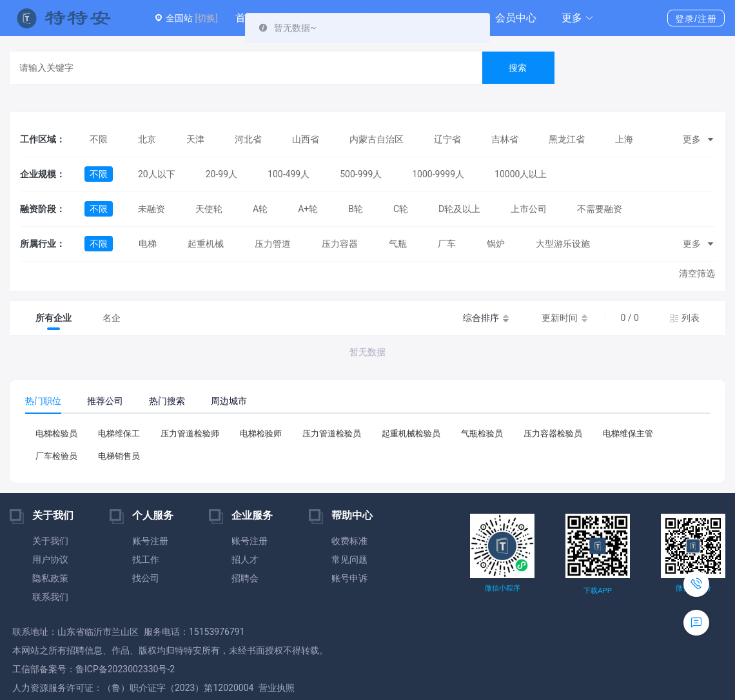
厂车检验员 (56, 456)
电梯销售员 (119, 456)
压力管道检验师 (190, 433)
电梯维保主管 (628, 433)
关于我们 (50, 541)
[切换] (206, 18)
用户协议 (50, 559)
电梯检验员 (56, 433)
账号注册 (150, 541)
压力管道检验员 (332, 433)
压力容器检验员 (553, 433)
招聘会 (245, 578)
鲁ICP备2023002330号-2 (125, 669)
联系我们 (50, 597)
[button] (578, 18)
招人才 (245, 559)
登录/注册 (696, 19)
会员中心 (516, 18)
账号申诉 (349, 578)
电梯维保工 (119, 433)
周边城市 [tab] (229, 401)
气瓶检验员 (482, 433)
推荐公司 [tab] (105, 401)
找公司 (146, 578)
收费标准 (349, 541)
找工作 (146, 559)
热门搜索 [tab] (167, 401)
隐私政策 (50, 578)
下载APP (597, 591)
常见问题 (349, 559)
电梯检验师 (261, 433)
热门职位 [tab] (43, 401)
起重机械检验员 (411, 433)
